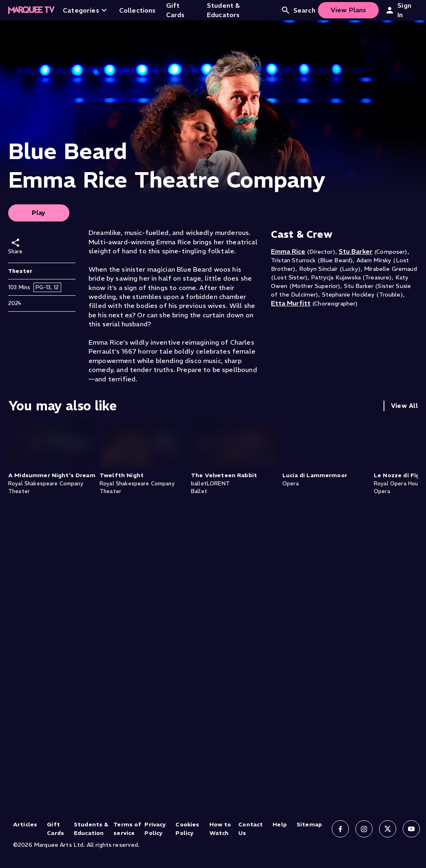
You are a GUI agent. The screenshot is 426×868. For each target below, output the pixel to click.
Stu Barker (356, 251)
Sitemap (309, 824)
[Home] (31, 10)
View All (404, 406)
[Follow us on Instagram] (364, 829)
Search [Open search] (298, 10)
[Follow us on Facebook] (340, 829)
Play (39, 213)
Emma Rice (288, 251)
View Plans (348, 10)
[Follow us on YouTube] (411, 829)
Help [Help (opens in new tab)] (280, 824)
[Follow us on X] (388, 829)
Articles (25, 824)
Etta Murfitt (291, 303)
